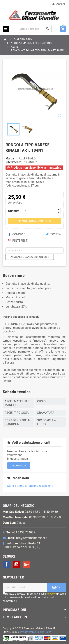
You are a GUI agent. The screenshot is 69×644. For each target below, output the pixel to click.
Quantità (14, 211)
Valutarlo (19, 466)
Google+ (26, 564)
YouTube (16, 564)
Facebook (6, 564)
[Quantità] (40, 211)
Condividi (17, 234)
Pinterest (18, 241)
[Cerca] (35, 29)
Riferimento (13, 162)
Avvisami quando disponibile (30, 257)
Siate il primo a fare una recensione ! (31, 486)
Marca (10, 158)
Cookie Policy (44, 632)
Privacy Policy (28, 632)
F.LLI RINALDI (28, 158)
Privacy (51, 594)
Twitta (53, 234)
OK (56, 587)
